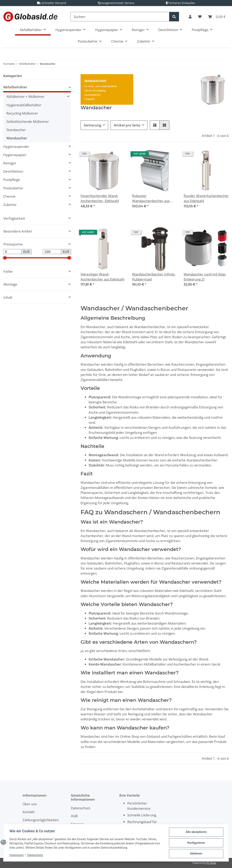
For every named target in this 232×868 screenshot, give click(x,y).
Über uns (30, 804)
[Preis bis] (52, 252)
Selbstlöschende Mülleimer (28, 122)
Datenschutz (81, 808)
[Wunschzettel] (200, 17)
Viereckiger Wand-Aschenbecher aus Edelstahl (102, 277)
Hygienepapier (15, 155)
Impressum (17, 855)
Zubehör (10, 205)
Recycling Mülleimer (22, 113)
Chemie (9, 196)
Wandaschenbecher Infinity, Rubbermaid (154, 277)
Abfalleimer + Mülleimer (25, 97)
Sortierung (92, 125)
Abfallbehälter (15, 87)
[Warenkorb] (217, 17)
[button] (190, 17)
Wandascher (17, 138)
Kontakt (29, 812)
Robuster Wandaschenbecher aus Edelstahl (151, 198)
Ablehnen (196, 854)
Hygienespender (16, 147)
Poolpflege (12, 180)
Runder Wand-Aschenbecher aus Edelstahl (206, 198)
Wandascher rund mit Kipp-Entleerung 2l (205, 277)
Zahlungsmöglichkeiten (41, 820)
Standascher (16, 130)
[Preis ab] (12, 252)
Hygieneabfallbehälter (24, 105)
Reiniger (10, 163)
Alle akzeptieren (196, 833)
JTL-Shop (211, 863)
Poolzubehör (13, 188)
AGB (74, 816)
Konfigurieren (196, 843)
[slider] (5, 258)
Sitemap (77, 824)
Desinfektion (13, 171)
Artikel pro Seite (127, 125)
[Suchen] (120, 17)
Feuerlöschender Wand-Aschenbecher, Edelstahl (100, 198)
